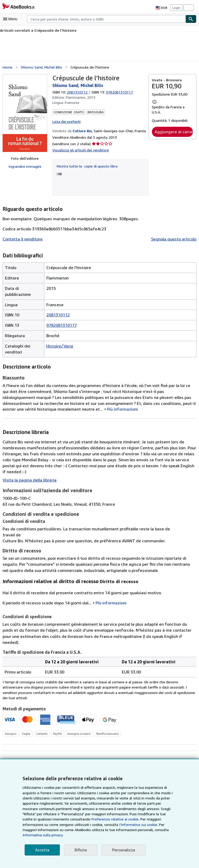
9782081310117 (61, 325)
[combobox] (106, 19)
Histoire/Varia (58, 345)
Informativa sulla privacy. (104, 835)
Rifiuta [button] (79, 850)
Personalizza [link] (121, 850)
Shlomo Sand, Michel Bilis (41, 67)
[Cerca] (191, 19)
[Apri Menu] (11, 19)
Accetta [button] (42, 850)
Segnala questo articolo (175, 239)
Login (176, 8)
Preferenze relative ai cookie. (67, 825)
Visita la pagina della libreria (28, 474)
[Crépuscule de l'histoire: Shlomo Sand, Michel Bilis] (25, 113)
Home (7, 67)
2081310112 (78, 92)
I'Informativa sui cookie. (70, 830)
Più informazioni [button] (84, 408)
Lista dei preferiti (66, 121)
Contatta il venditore (21, 239)
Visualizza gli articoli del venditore (79, 150)
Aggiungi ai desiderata (172, 749)
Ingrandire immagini (25, 166)
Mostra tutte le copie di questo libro (85, 165)
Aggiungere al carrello (174, 132)
